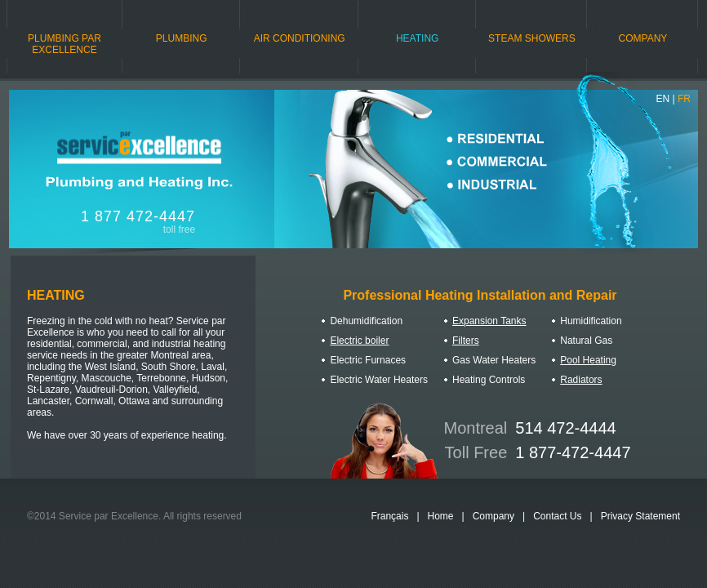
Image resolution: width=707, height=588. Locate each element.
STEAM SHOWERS (532, 38)
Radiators (581, 380)
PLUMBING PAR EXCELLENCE (64, 44)
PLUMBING (182, 38)
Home (441, 516)
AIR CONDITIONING (300, 38)
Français (389, 516)
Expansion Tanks (489, 321)
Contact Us (557, 516)
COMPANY (643, 38)
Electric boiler (359, 341)
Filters (466, 341)
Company (494, 516)
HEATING (417, 38)
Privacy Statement (640, 516)
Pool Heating (588, 360)
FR (684, 99)
